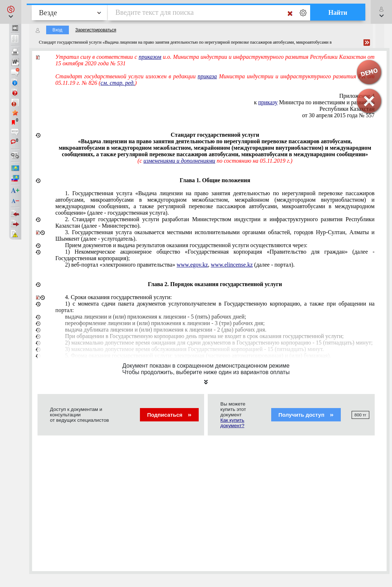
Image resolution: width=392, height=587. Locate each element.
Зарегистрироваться (96, 30)
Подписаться (169, 415)
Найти (338, 13)
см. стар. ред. (118, 83)
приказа (207, 76)
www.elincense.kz (232, 265)
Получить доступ (306, 415)
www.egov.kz (192, 265)
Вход (58, 30)
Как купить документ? (232, 423)
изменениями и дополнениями (179, 161)
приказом (150, 57)
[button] (11, 12)
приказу (268, 102)
